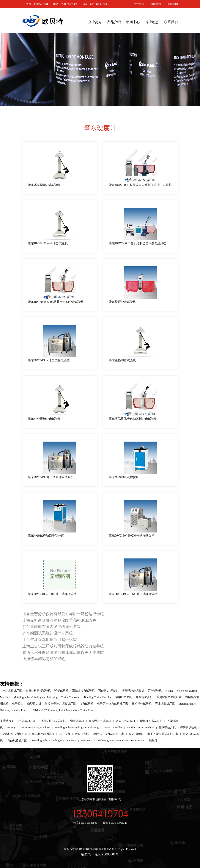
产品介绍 (114, 22)
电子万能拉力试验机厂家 (113, 703)
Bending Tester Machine (98, 697)
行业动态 (152, 22)
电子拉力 (18, 703)
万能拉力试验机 (108, 690)
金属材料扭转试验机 (38, 690)
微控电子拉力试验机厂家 (60, 703)
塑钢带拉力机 (124, 697)
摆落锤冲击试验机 (133, 690)
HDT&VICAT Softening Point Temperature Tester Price (62, 710)
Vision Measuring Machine (35, 727)
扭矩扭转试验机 (142, 703)
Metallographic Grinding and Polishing (36, 697)
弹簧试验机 (61, 690)
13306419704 (100, 814)
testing (169, 690)
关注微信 (139, 4)
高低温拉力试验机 (83, 690)
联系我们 (171, 22)
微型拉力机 (34, 703)
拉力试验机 (86, 703)
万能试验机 (155, 690)
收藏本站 (156, 4)
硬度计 (153, 740)
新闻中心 (133, 22)
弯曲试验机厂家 (165, 703)
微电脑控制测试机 (43, 734)
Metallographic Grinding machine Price (54, 740)
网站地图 (173, 4)
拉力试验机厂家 (12, 690)
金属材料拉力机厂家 (169, 697)
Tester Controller (71, 697)
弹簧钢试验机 (144, 697)
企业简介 (95, 22)
